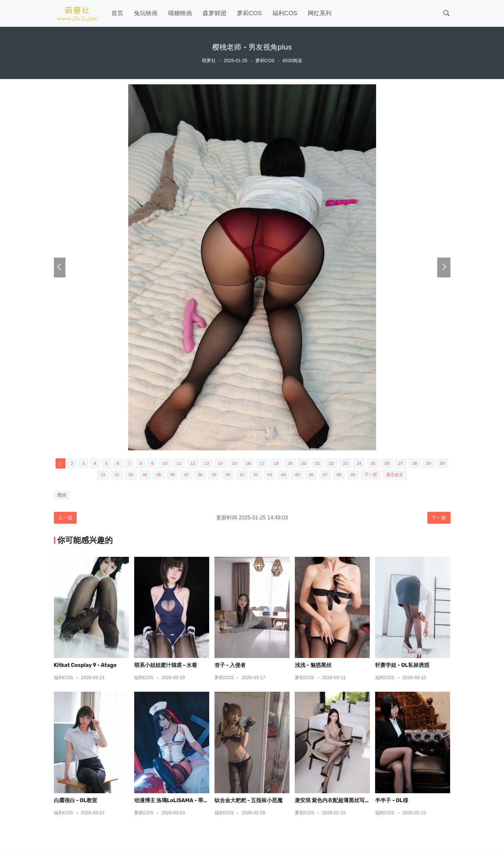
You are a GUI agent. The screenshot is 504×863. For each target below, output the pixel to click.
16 (262, 464)
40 (241, 476)
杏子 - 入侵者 (230, 667)
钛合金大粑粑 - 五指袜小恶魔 (249, 803)
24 (380, 464)
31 (109, 476)
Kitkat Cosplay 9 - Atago (85, 667)
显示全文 (418, 476)
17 (277, 464)
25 (395, 464)
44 (300, 476)
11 (189, 464)
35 (168, 476)
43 (285, 476)
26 (409, 464)
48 (359, 476)
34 (153, 476)
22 (351, 464)
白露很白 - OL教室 (76, 803)
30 (94, 476)
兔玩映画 (146, 13)
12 (204, 464)
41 (256, 476)
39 (226, 476)
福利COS (285, 13)
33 (138, 476)
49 (373, 476)
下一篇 (438, 519)
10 (174, 464)
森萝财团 (214, 13)
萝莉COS (249, 13)
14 (233, 464)
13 (218, 464)
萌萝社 (209, 61)
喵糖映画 (180, 13)
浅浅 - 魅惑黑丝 (313, 667)
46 (329, 476)
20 (321, 464)
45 (314, 476)
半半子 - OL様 (391, 803)
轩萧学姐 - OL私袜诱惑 (402, 667)
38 (212, 476)
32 (124, 476)
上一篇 (66, 519)
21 (336, 464)
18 (292, 464)
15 (248, 464)
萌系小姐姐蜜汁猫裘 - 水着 (166, 667)
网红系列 (320, 13)
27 (424, 464)
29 (80, 476)
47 (344, 476)
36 (182, 476)
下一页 (392, 476)
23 (365, 464)
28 (439, 464)
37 (197, 476)
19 (307, 464)
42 (270, 476)
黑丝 (62, 496)
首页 (117, 13)
